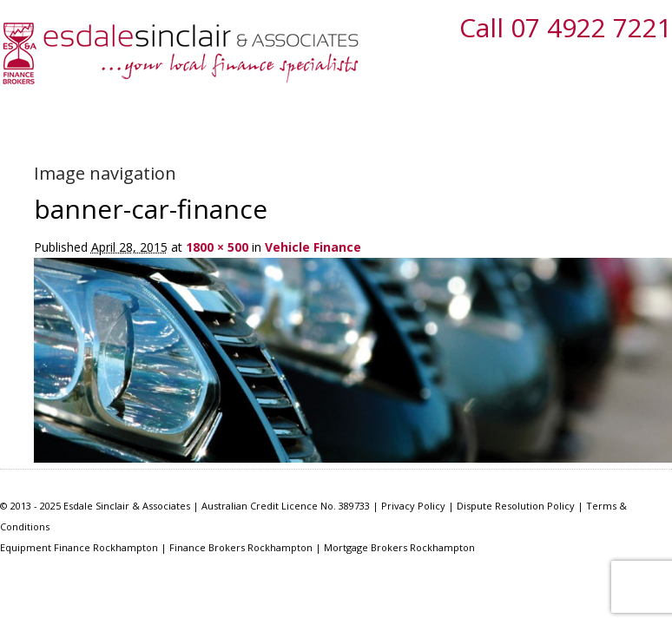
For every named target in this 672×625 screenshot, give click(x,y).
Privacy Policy (413, 506)
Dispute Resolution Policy (516, 506)
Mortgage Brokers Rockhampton (399, 547)
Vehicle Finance (313, 247)
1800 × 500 (217, 247)
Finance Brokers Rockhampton (241, 547)
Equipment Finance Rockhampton (79, 547)
